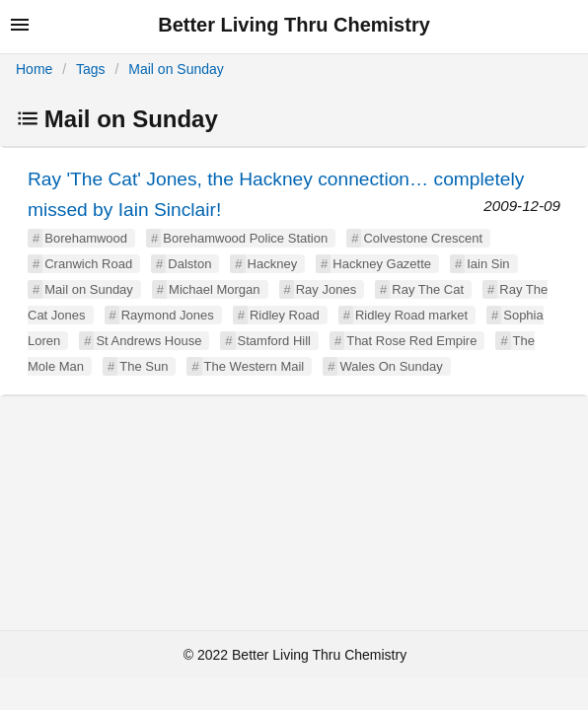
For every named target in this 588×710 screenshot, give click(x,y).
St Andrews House (148, 341)
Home (34, 69)
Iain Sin (488, 264)
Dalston (189, 264)
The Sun (144, 366)
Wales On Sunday (391, 366)
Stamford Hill (274, 341)
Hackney (273, 264)
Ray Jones (326, 289)
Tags (91, 69)
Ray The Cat (428, 289)
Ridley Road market (411, 315)
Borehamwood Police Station (245, 238)
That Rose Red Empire (411, 341)
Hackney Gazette (382, 264)
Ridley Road (285, 315)
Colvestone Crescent (423, 238)
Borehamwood (86, 238)
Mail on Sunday (176, 69)
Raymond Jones (168, 315)
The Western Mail (255, 366)
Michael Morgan (215, 289)
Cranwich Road (88, 264)
